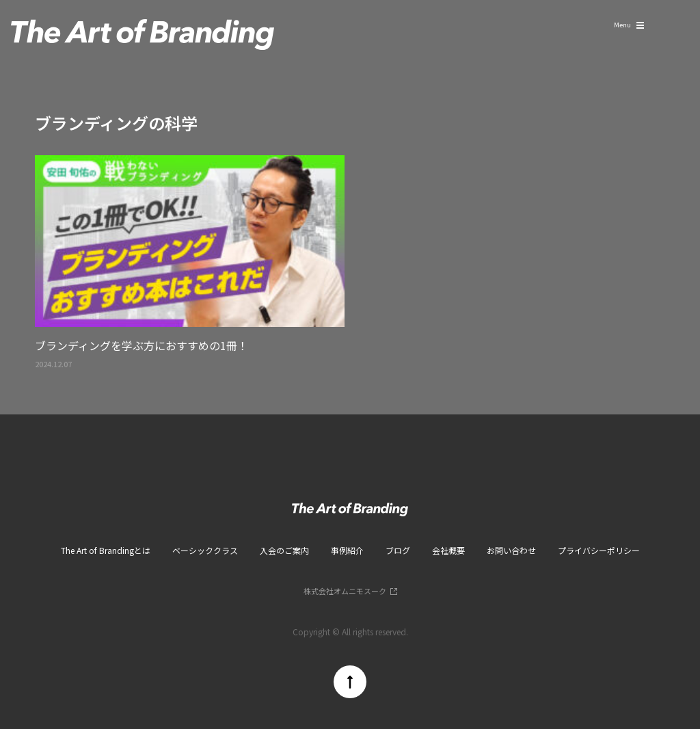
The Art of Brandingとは (106, 550)
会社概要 (448, 550)
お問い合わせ (511, 550)
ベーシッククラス (205, 550)
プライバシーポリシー (599, 550)
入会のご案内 (284, 550)
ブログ (398, 550)
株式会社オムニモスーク (345, 591)
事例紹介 (347, 550)
